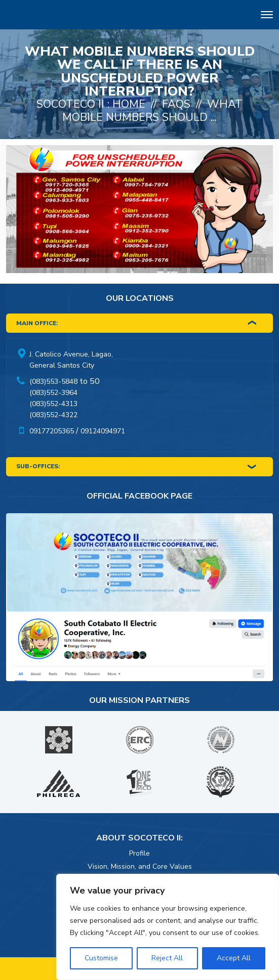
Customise (101, 958)
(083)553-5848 (53, 382)
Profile (139, 853)
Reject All (167, 958)
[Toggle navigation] (267, 16)
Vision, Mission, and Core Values (140, 866)
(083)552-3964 (53, 393)
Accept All (234, 958)
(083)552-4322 (53, 415)
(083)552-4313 (53, 404)
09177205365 (52, 431)
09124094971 (103, 431)
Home (129, 104)
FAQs (176, 104)
